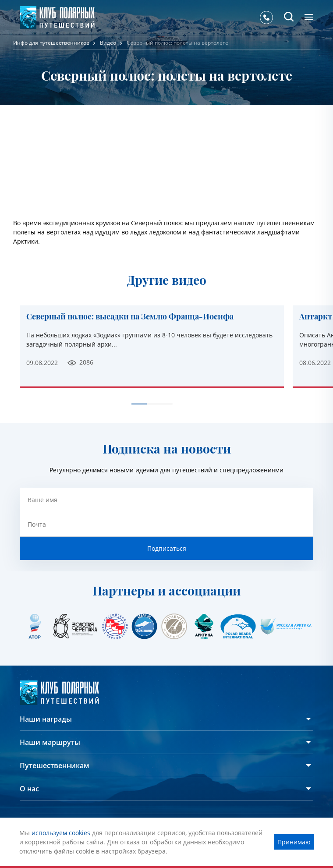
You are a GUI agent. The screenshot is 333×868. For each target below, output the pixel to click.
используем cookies (61, 833)
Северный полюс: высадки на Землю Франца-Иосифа (130, 317)
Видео (108, 43)
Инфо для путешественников (51, 43)
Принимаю (294, 842)
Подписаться (167, 548)
